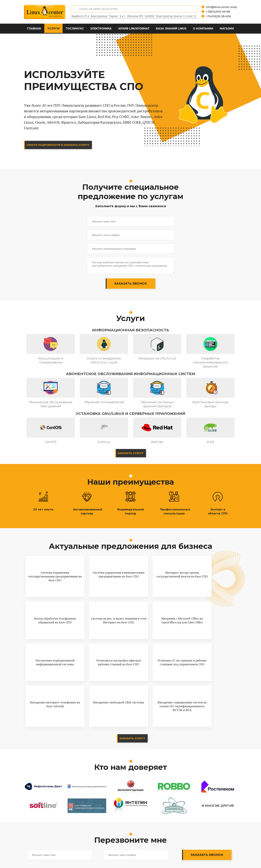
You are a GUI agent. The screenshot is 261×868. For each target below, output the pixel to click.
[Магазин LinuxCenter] (233, 858)
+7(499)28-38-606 (218, 16)
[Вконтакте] (215, 858)
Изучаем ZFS (135, 16)
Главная (34, 29)
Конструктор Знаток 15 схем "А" (176, 16)
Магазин (227, 29)
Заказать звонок (130, 284)
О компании (203, 29)
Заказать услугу (130, 453)
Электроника (101, 29)
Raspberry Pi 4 (80, 16)
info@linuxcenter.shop (221, 7)
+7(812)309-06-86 (218, 12)
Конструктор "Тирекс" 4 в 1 (108, 16)
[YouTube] (224, 858)
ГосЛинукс (75, 29)
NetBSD (150, 16)
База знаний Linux (171, 29)
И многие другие (218, 783)
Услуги (53, 29)
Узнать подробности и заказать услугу (60, 145)
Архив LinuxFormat (134, 29)
